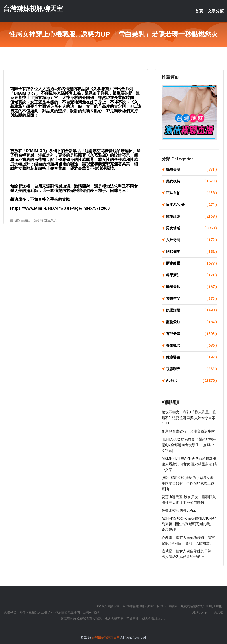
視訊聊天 (191, 369)
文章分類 (216, 11)
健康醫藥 (191, 357)
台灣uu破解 (91, 612)
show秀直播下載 (108, 606)
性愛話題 (191, 217)
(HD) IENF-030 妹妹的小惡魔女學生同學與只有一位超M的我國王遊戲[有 (188, 483)
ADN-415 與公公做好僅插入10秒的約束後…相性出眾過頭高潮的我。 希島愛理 (189, 524)
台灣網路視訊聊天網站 (138, 606)
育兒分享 (191, 334)
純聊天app (200, 612)
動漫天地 (191, 287)
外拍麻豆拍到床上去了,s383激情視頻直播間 (50, 612)
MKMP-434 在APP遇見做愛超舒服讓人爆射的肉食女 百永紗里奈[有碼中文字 (189, 464)
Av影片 (191, 381)
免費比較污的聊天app (179, 510)
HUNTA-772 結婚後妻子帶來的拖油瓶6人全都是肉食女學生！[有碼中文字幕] (189, 445)
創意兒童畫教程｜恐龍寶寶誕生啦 (188, 431)
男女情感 (191, 228)
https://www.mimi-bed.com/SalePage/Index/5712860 (60, 208)
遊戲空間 (191, 299)
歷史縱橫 (191, 263)
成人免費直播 (114, 619)
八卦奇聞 (191, 240)
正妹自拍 (191, 193)
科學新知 (191, 275)
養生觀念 (191, 346)
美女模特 (191, 181)
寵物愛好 (191, 322)
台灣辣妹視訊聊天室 (33, 9)
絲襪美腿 (191, 170)
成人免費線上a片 (154, 619)
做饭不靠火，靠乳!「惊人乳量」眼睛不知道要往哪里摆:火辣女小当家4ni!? (189, 418)
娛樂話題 (191, 310)
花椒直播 (133, 619)
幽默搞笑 (191, 252)
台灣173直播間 (167, 606)
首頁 (199, 11)
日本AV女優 (191, 205)
